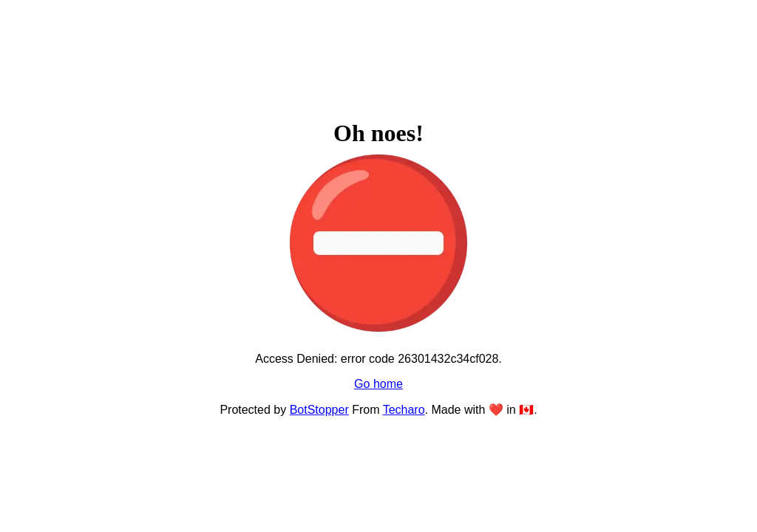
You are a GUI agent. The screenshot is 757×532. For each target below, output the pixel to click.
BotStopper (319, 410)
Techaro (404, 410)
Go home (378, 384)
